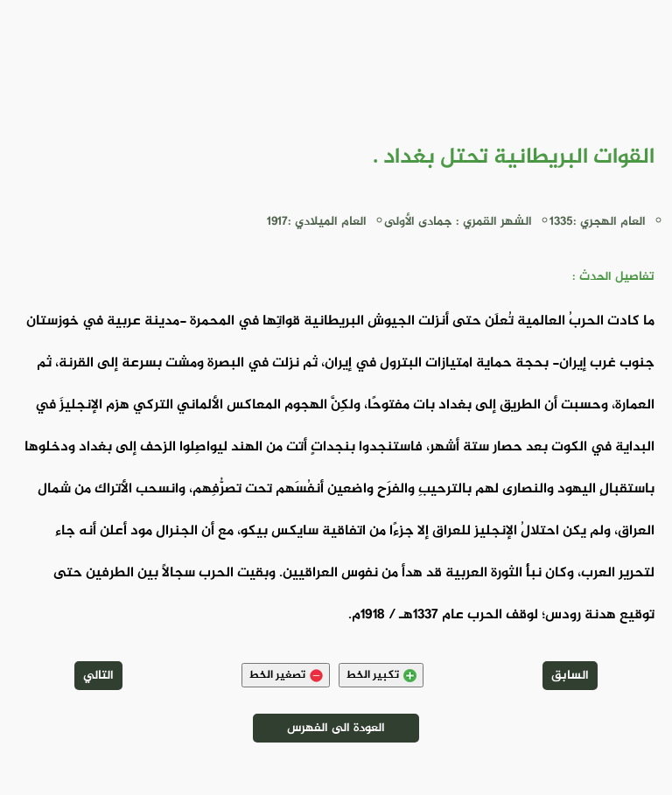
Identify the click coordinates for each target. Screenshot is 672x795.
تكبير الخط (381, 675)
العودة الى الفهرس (336, 728)
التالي (98, 676)
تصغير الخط (286, 675)
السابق (570, 676)
